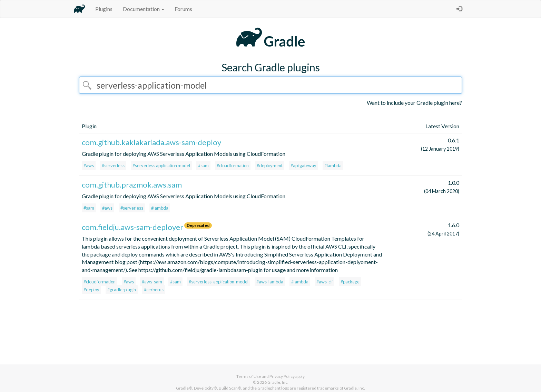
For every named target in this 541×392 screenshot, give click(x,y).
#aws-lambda (270, 282)
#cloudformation (233, 165)
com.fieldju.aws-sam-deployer (132, 227)
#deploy (91, 290)
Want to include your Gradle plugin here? (414, 103)
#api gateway (303, 165)
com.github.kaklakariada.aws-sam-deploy (151, 142)
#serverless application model (161, 165)
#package (350, 282)
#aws (89, 165)
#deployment (270, 165)
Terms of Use (249, 376)
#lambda (333, 165)
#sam (203, 165)
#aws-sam (152, 282)
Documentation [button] (144, 9)
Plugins (104, 9)
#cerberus (154, 290)
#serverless (113, 165)
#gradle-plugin (122, 290)
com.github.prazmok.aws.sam (132, 185)
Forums (183, 9)
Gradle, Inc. (278, 382)
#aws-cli (324, 282)
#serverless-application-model (219, 282)
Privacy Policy (282, 376)
